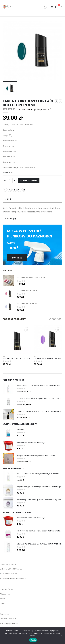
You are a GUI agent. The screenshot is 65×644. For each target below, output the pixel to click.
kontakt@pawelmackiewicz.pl (13, 576)
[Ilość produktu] (10, 179)
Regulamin (5, 612)
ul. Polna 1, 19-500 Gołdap (11, 567)
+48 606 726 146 (10, 572)
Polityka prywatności (9, 621)
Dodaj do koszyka (29, 179)
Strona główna (6, 587)
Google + (19, 188)
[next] (60, 100)
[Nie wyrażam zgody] (62, 636)
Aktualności (5, 592)
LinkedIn (15, 188)
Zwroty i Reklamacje (9, 626)
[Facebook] (45, 7)
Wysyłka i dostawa (8, 617)
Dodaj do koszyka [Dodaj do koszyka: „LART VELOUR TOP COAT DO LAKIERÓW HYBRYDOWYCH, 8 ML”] (27, 328)
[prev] (56, 100)
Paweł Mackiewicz (8, 562)
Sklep (2, 597)
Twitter (10, 188)
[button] (52, 7)
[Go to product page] (8, 279)
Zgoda (33, 640)
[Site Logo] (9, 7)
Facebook (5, 188)
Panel (2, 601)
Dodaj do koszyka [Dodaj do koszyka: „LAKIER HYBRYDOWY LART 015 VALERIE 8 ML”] (58, 328)
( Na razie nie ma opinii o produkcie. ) (34, 108)
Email (24, 188)
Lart (12, 171)
